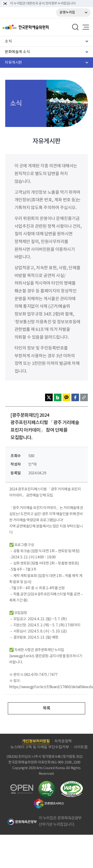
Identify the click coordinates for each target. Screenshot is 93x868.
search (75, 27)
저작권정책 (63, 741)
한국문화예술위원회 (37, 27)
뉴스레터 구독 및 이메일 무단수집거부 (40, 747)
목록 (47, 708)
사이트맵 (80, 747)
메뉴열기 (86, 27)
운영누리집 (67, 13)
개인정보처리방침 (36, 741)
